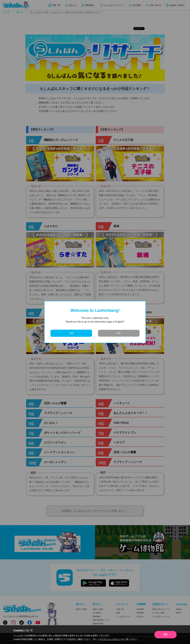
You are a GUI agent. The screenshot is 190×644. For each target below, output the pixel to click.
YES (71, 333)
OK (166, 634)
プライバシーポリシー (112, 639)
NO (119, 333)
